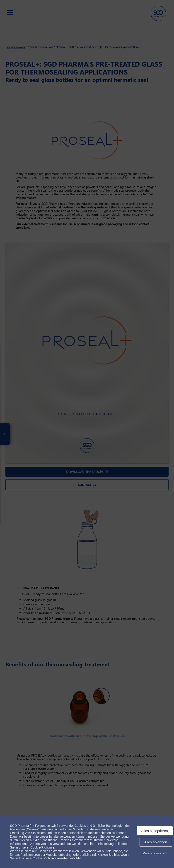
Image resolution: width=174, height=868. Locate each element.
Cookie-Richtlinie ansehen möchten (58, 858)
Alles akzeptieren (155, 831)
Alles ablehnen (156, 842)
